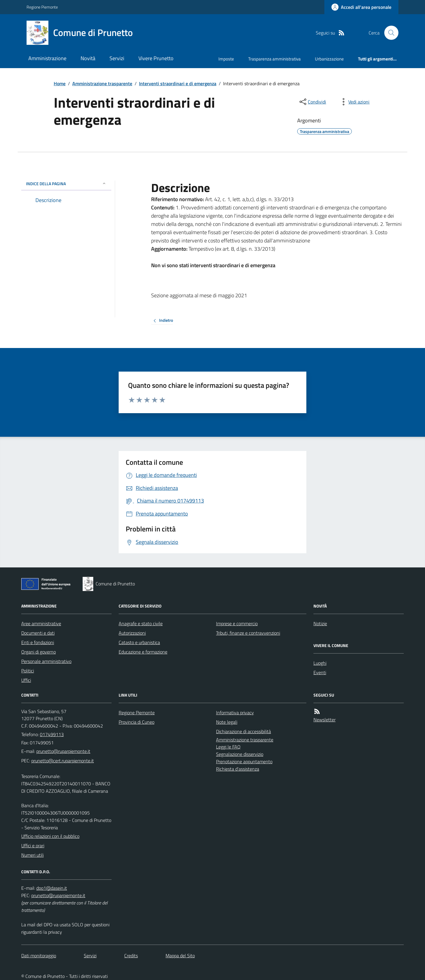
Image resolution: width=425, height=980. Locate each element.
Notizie (320, 623)
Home (60, 83)
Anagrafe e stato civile (141, 623)
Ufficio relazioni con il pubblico (50, 836)
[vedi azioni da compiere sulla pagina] (354, 102)
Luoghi (320, 663)
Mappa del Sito (180, 956)
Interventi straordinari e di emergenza (178, 83)
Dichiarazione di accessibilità (243, 731)
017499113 (52, 734)
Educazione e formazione (143, 652)
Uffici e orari (33, 846)
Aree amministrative (41, 623)
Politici (28, 671)
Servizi (117, 58)
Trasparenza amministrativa (274, 59)
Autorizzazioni (132, 633)
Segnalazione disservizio (240, 754)
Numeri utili (32, 855)
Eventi (320, 672)
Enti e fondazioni (38, 642)
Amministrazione (47, 58)
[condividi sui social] (312, 102)
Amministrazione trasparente (102, 83)
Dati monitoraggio (39, 956)
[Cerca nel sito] (389, 33)
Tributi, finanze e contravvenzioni (248, 633)
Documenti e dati (38, 633)
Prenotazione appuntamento (244, 761)
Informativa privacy (235, 713)
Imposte (226, 59)
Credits (131, 956)
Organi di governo (39, 652)
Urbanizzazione (329, 59)
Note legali (227, 722)
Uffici (26, 680)
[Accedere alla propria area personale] (361, 7)
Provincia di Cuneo (137, 722)
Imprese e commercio (237, 623)
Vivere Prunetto (156, 58)
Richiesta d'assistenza (238, 769)
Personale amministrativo (46, 661)
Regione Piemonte (42, 7)
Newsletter (325, 720)
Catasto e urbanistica (139, 642)
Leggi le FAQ (228, 747)
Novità (88, 58)
